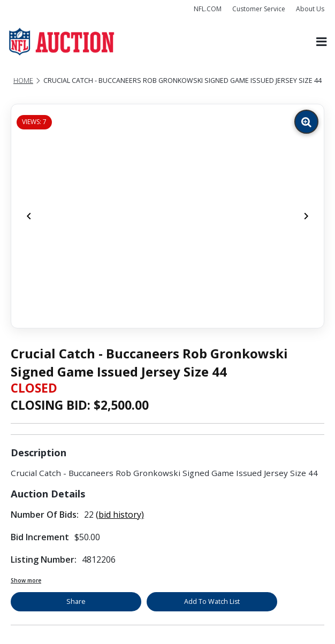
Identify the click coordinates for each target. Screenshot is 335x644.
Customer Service (259, 9)
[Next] (306, 216)
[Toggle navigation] (321, 42)
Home (23, 80)
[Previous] (29, 216)
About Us (310, 9)
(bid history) (120, 515)
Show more (26, 580)
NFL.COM (208, 9)
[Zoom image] (306, 122)
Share (76, 601)
